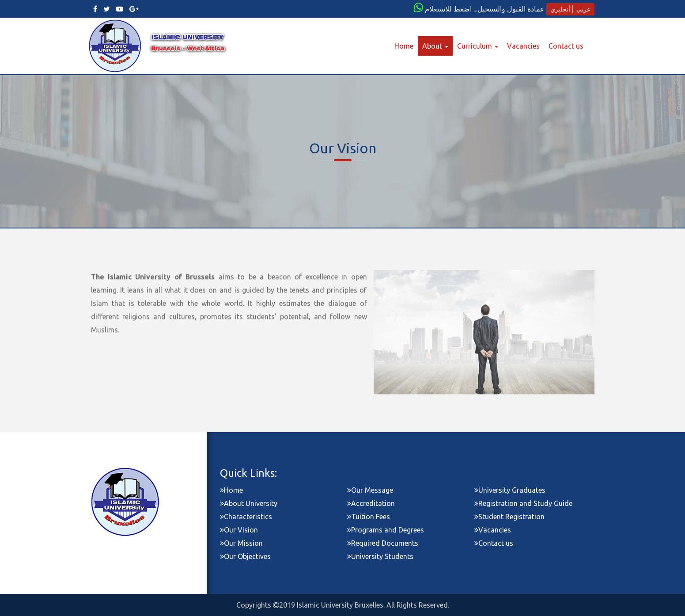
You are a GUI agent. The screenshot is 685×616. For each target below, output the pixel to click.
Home (406, 46)
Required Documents (383, 543)
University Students (380, 556)
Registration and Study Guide (523, 503)
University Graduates (510, 490)
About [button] (435, 46)
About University (249, 503)
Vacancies (523, 46)
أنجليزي (560, 9)
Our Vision (239, 530)
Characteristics (246, 517)
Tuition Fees (369, 517)
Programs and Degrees (386, 530)
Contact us (566, 46)
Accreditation (371, 503)
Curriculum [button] (478, 46)
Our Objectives (245, 556)
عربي (583, 9)
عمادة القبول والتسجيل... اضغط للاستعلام (485, 9)
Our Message (370, 490)
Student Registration (509, 517)
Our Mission (241, 543)
